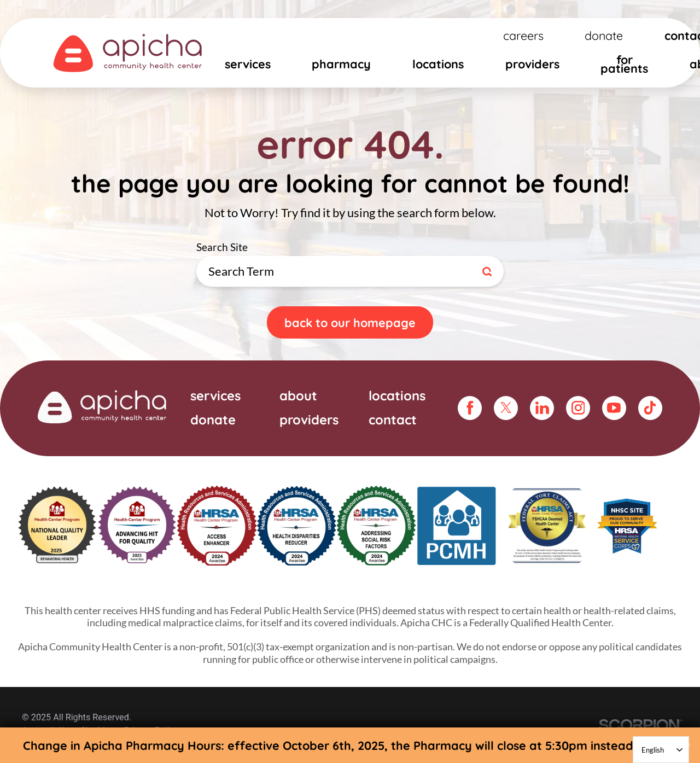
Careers (523, 35)
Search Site (504, 256)
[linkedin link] (542, 408)
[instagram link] (578, 408)
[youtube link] (614, 408)
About (298, 395)
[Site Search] (489, 272)
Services (248, 64)
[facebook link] (470, 408)
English (653, 750)
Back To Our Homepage (350, 322)
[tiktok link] (650, 408)
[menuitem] (248, 67)
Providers (532, 64)
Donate (604, 35)
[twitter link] (506, 408)
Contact (393, 419)
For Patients (624, 64)
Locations (438, 64)
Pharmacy (341, 64)
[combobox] (661, 750)
